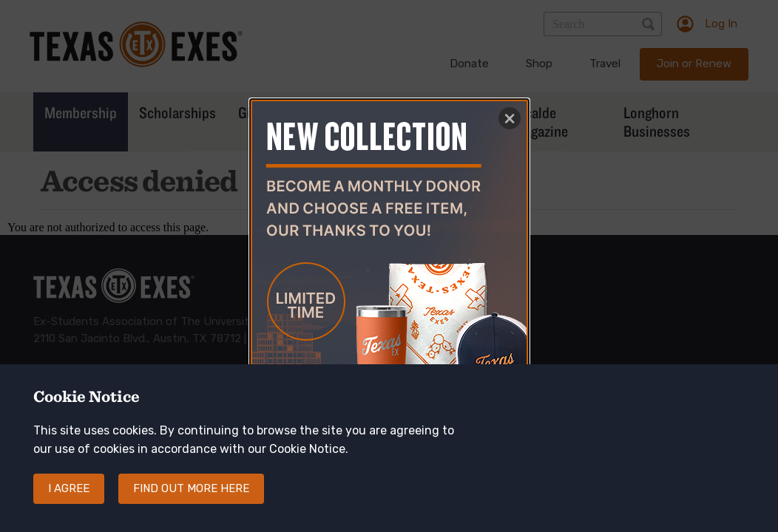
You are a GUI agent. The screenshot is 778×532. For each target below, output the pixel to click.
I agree (69, 502)
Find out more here (191, 502)
